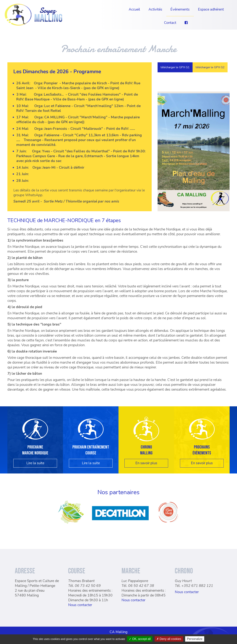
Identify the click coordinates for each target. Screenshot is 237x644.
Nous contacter (80, 601)
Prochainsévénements (202, 446)
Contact (170, 23)
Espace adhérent (211, 9)
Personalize (195, 639)
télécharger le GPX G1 (175, 67)
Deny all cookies (169, 639)
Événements (180, 9)
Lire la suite (35, 459)
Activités (155, 9)
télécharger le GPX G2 (210, 67)
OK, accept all (140, 639)
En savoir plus (146, 459)
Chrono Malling (146, 446)
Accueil (134, 9)
